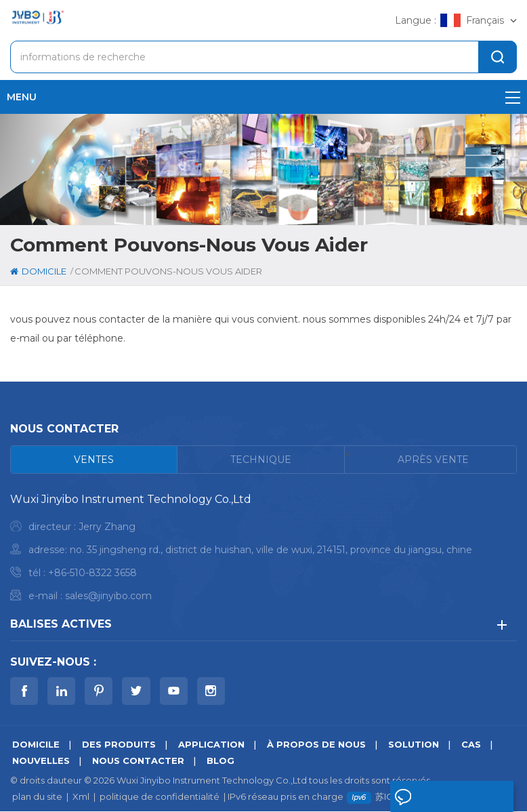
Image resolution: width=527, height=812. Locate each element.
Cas (471, 745)
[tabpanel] (263, 551)
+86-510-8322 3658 (92, 573)
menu (263, 97)
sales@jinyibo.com (108, 596)
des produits (119, 745)
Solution (414, 745)
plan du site (37, 797)
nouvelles (41, 761)
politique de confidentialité (160, 797)
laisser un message (430, 800)
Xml (81, 797)
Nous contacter (138, 761)
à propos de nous (316, 745)
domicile (38, 271)
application (211, 745)
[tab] (94, 460)
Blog (220, 761)
